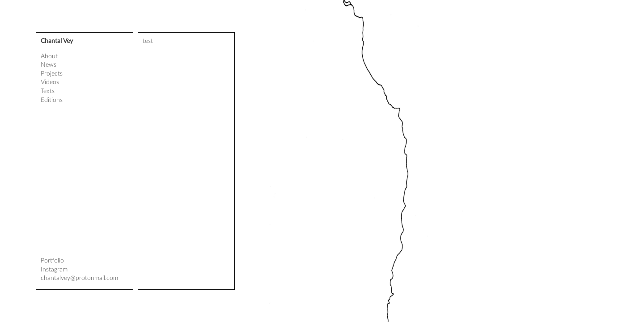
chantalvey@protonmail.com (79, 278)
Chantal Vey (57, 41)
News (49, 65)
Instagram (54, 270)
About (49, 56)
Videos (50, 82)
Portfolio (52, 261)
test (148, 41)
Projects (52, 74)
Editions (52, 100)
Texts (48, 91)
